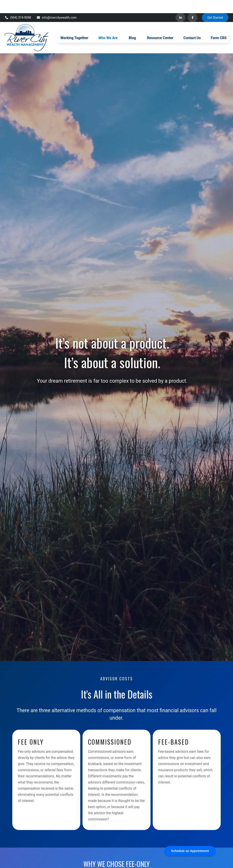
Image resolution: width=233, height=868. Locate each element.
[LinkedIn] (180, 4)
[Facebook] (193, 4)
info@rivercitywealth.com (56, 4)
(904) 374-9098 (18, 4)
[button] (74, 24)
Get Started (215, 4)
